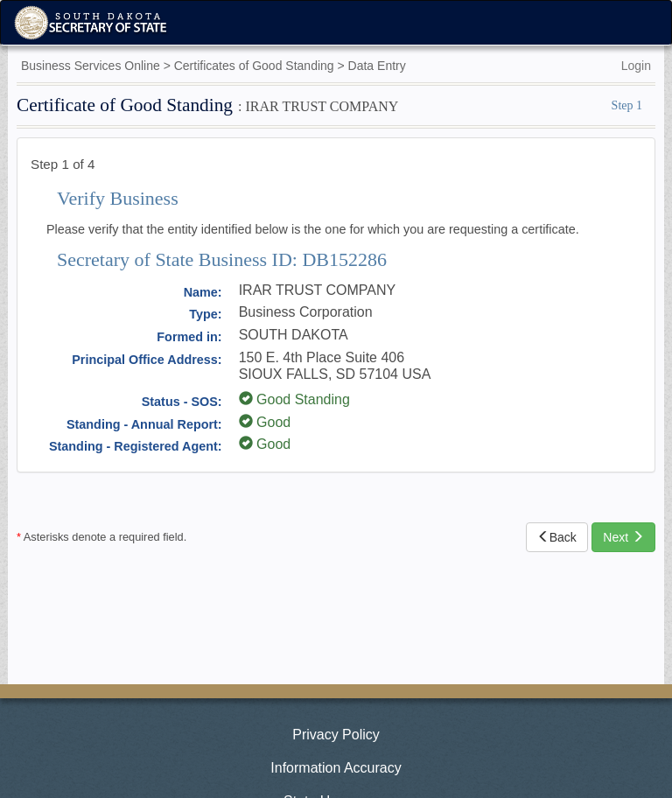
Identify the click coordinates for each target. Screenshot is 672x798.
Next (623, 537)
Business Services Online (91, 66)
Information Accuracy (336, 768)
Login (636, 66)
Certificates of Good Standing (254, 66)
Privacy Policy (336, 735)
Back (557, 537)
